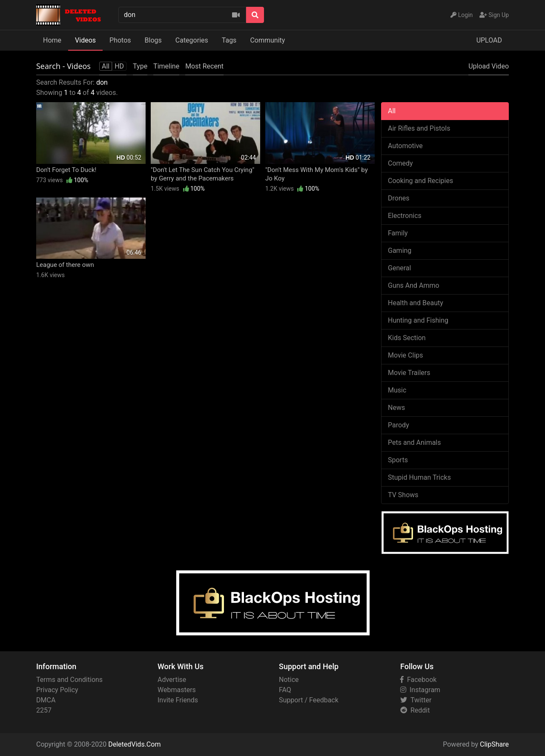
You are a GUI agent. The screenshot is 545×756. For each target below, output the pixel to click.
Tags (229, 40)
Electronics (405, 216)
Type (140, 66)
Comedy (400, 163)
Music (397, 390)
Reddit (415, 710)
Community (267, 40)
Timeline (166, 66)
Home (52, 40)
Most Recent (204, 66)
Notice (289, 680)
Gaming (400, 251)
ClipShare (494, 744)
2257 (44, 710)
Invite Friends (178, 700)
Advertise (172, 680)
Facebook (418, 680)
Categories (192, 40)
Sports (398, 460)
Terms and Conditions (69, 680)
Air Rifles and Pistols (419, 128)
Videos (85, 40)
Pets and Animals (414, 442)
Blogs (153, 40)
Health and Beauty (416, 303)
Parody (399, 425)
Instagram (420, 690)
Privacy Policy (57, 690)
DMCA (46, 700)
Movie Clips (406, 355)
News (396, 408)
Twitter (416, 700)
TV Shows (403, 495)
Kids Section (407, 338)
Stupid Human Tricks (419, 477)
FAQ (285, 690)
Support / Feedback (309, 700)
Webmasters (177, 690)
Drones (399, 198)
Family (398, 233)
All (392, 111)
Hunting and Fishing (418, 320)
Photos (120, 40)
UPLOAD (489, 40)
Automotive (405, 146)
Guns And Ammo (414, 285)
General (399, 268)
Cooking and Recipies (420, 181)
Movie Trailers (409, 373)
